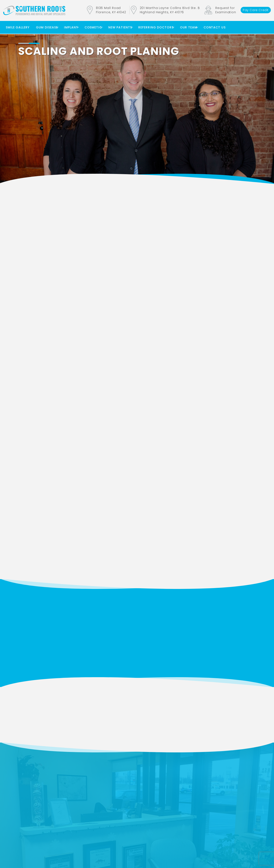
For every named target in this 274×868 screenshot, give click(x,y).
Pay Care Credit (256, 10)
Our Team (189, 27)
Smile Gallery (18, 27)
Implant (71, 27)
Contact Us (215, 27)
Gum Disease (47, 27)
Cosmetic (93, 27)
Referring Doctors (156, 27)
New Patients (120, 27)
